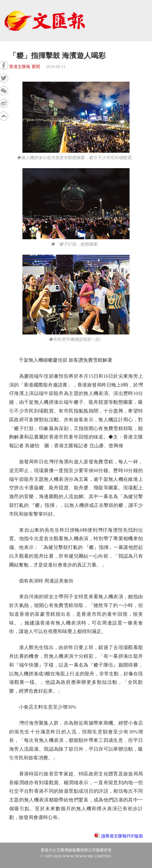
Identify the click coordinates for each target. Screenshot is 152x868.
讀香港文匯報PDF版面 (122, 836)
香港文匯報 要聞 (25, 67)
